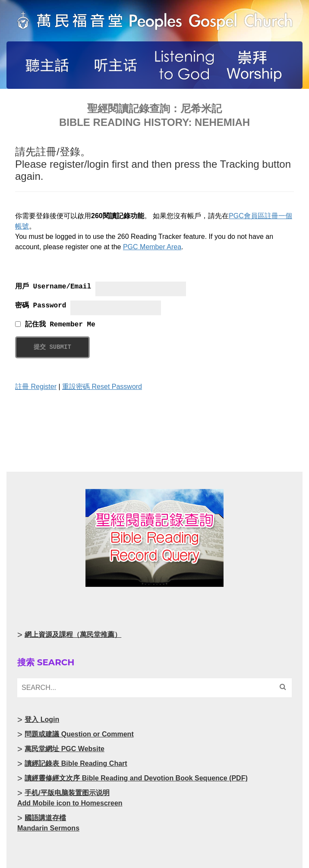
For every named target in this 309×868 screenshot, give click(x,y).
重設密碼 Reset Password (102, 387)
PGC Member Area (152, 247)
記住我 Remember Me (55, 325)
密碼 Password (41, 306)
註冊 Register (36, 387)
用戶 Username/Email (53, 287)
